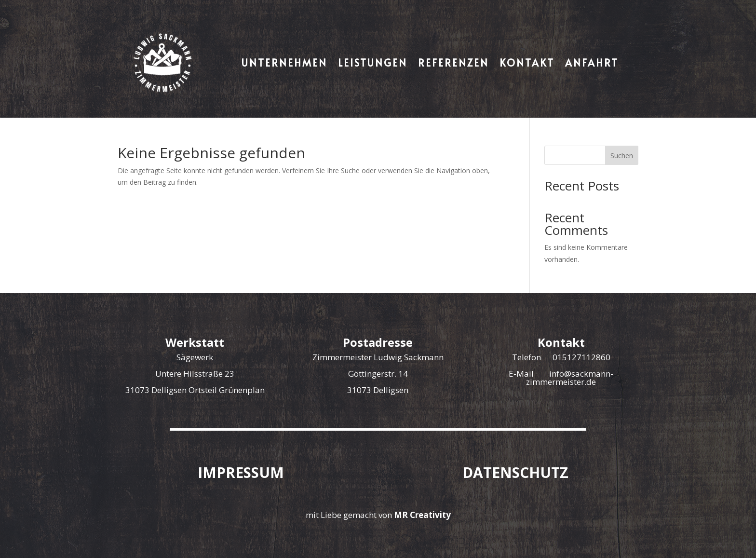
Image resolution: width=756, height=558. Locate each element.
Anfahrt (592, 63)
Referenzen (453, 63)
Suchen (622, 156)
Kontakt (527, 63)
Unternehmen (284, 63)
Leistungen (373, 63)
